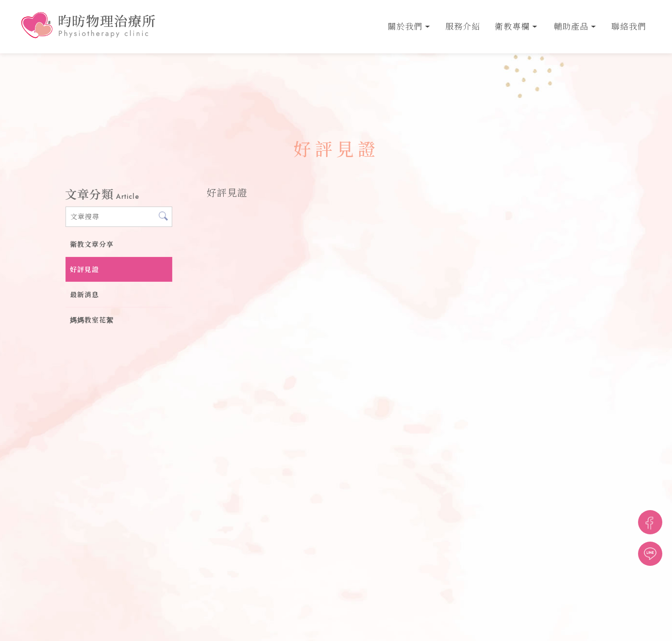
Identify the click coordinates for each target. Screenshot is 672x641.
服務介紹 (463, 27)
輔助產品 (571, 27)
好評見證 (84, 270)
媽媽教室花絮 (92, 320)
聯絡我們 (629, 27)
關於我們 (405, 27)
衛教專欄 (512, 27)
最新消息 (84, 295)
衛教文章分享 (92, 244)
